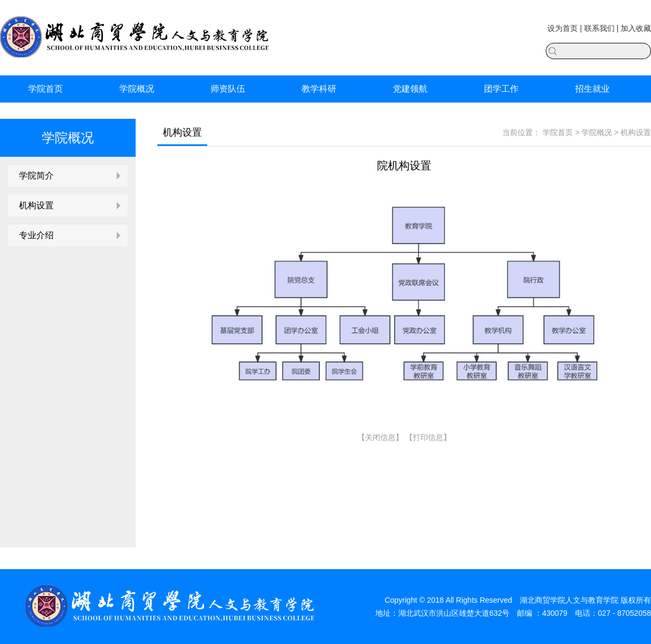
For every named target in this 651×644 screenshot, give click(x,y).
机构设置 (36, 205)
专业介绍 (36, 235)
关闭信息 (380, 437)
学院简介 (36, 176)
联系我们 (599, 28)
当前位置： (521, 132)
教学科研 (319, 89)
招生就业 (592, 89)
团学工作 (501, 89)
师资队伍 (228, 89)
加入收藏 (636, 28)
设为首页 (563, 28)
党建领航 (410, 89)
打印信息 (428, 437)
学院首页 (46, 89)
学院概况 (137, 89)
